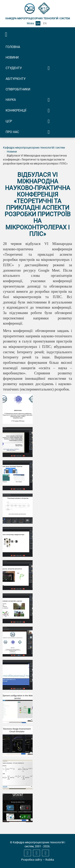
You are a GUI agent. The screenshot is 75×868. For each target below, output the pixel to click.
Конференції (16, 110)
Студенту (14, 68)
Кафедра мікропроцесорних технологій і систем (34, 148)
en (45, 23)
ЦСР (9, 121)
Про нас (12, 132)
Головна (13, 47)
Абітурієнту (16, 79)
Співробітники (18, 89)
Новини (12, 57)
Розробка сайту (32, 860)
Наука (11, 100)
